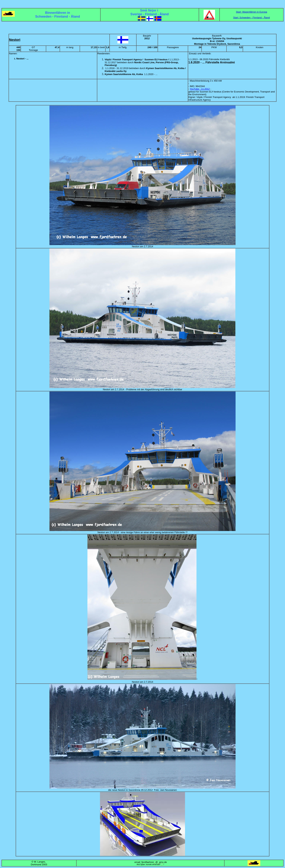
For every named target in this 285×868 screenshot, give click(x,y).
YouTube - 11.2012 (200, 89)
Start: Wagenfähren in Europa (252, 12)
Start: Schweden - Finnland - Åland (252, 18)
